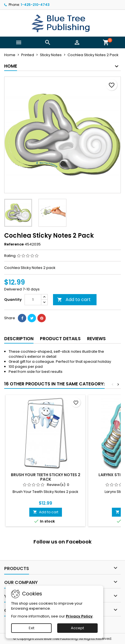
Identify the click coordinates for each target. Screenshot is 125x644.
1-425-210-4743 (35, 5)
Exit (32, 628)
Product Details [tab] (60, 339)
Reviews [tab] (96, 339)
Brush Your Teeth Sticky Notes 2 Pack (46, 477)
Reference (14, 244)
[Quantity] (33, 300)
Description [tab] (19, 339)
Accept (77, 628)
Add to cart (74, 300)
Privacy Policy (79, 616)
